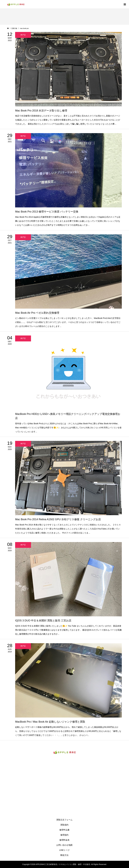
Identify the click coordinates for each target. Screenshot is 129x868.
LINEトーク (64, 850)
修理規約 (64, 835)
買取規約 (64, 825)
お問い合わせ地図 (64, 845)
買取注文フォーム (64, 820)
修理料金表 (64, 840)
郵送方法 (64, 855)
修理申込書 (64, 830)
